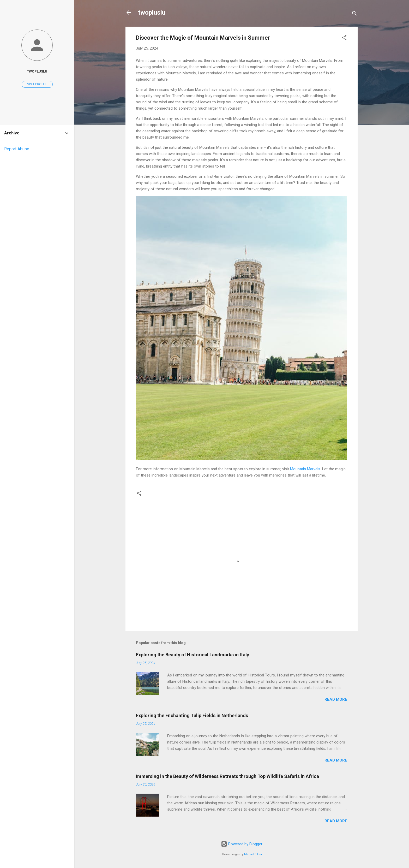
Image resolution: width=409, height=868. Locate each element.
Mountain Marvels (305, 469)
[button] (344, 38)
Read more (336, 699)
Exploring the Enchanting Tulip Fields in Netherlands (192, 715)
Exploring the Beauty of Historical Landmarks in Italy (193, 655)
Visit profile (37, 84)
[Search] (354, 14)
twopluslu (152, 13)
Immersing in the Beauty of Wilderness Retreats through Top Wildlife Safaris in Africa (227, 776)
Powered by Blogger (242, 844)
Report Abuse (17, 149)
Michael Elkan (253, 854)
